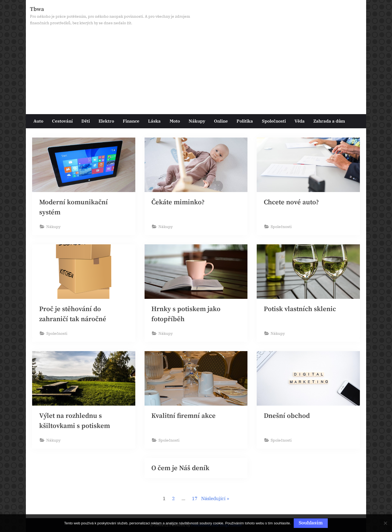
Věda (300, 121)
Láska (154, 121)
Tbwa (37, 9)
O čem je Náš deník (180, 469)
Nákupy (197, 121)
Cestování (62, 121)
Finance (131, 121)
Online (221, 121)
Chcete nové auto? (292, 202)
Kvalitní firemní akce (183, 416)
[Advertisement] (196, 67)
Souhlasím (311, 523)
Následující (213, 499)
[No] (385, 523)
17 (195, 499)
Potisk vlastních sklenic (300, 309)
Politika (245, 121)
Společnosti (274, 121)
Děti (85, 121)
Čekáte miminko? (178, 202)
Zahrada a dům (329, 121)
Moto (175, 121)
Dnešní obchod (287, 416)
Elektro (106, 121)
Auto (38, 121)
